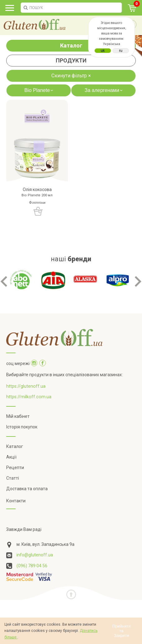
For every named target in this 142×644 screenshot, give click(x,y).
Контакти (16, 501)
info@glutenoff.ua (35, 555)
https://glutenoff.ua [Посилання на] (26, 386)
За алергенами (104, 90)
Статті (13, 478)
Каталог (71, 46)
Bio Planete (40, 90)
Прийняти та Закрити (122, 631)
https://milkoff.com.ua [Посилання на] (29, 397)
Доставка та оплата (27, 489)
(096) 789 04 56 (32, 566)
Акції (11, 457)
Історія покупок (22, 427)
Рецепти (15, 468)
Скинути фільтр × (71, 76)
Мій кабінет (18, 416)
